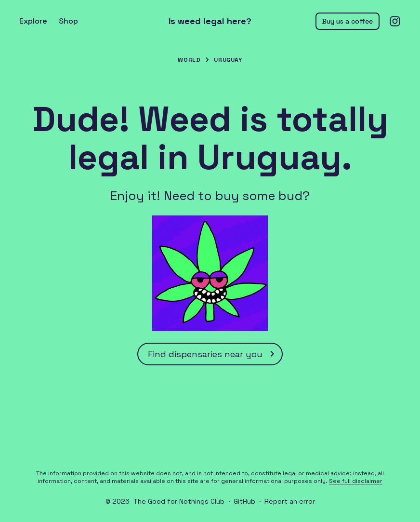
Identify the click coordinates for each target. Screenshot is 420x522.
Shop (68, 21)
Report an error (290, 501)
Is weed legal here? (210, 21)
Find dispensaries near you (213, 354)
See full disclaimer (356, 481)
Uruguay (228, 60)
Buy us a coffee (348, 21)
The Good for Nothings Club (179, 501)
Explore (33, 21)
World (189, 60)
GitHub (244, 501)
